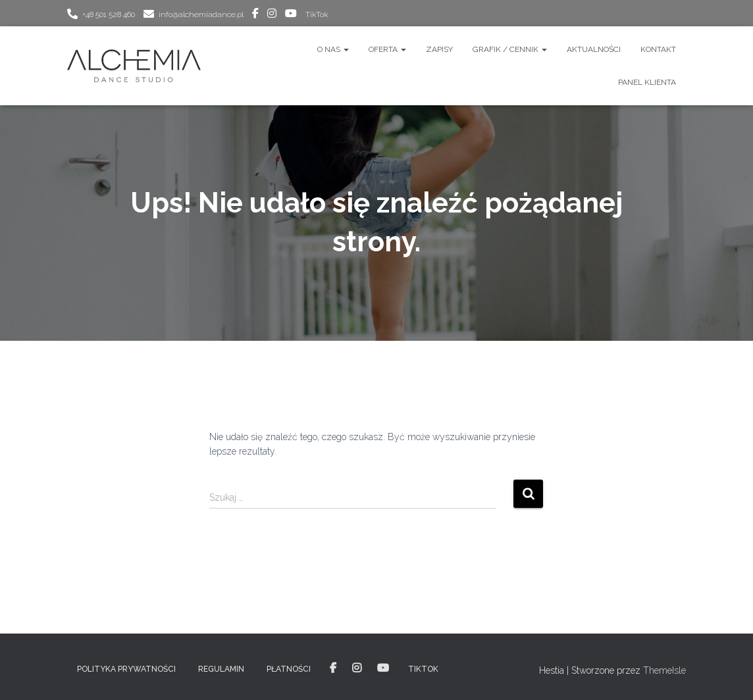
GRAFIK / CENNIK (510, 49)
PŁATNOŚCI (289, 669)
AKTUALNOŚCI (594, 49)
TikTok (317, 14)
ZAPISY (439, 49)
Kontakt (658, 49)
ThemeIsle (664, 670)
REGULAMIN (221, 669)
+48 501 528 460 (109, 14)
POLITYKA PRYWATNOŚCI (126, 669)
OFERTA (387, 49)
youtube (291, 15)
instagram (272, 15)
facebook (255, 15)
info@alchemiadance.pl (201, 14)
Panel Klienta (647, 82)
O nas (333, 49)
